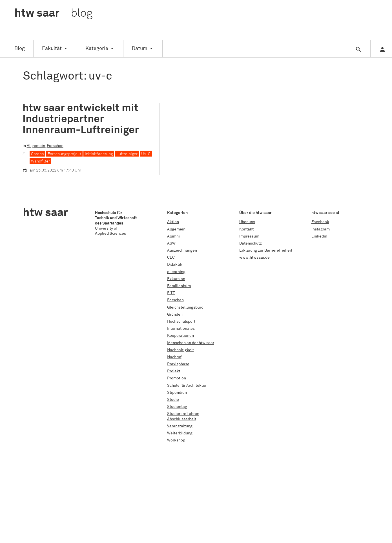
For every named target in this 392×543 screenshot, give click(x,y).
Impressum (249, 236)
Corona (37, 154)
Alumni (173, 236)
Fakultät (52, 49)
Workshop (176, 440)
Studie (173, 400)
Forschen (55, 146)
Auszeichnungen (182, 250)
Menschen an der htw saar (191, 343)
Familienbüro (179, 286)
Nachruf (174, 357)
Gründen (175, 315)
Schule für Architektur (187, 386)
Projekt (174, 371)
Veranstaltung (180, 426)
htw (53, 14)
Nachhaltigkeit (181, 350)
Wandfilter (40, 161)
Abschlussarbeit (182, 419)
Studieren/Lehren (183, 414)
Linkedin (319, 236)
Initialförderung (99, 154)
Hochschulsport (181, 322)
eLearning (176, 272)
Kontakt (246, 229)
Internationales (181, 329)
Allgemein (36, 146)
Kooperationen (181, 336)
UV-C (146, 154)
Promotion (177, 378)
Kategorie (97, 49)
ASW (171, 243)
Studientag (177, 407)
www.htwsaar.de (254, 258)
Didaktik (175, 265)
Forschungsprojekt (64, 154)
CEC (171, 258)
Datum (140, 49)
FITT (171, 293)
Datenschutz (251, 243)
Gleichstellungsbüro (185, 307)
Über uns (247, 222)
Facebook (320, 222)
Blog (20, 49)
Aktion (173, 222)
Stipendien (177, 393)
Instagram (321, 229)
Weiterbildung (180, 433)
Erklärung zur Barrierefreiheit (266, 250)
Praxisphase (178, 364)
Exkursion (176, 279)
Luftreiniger (127, 154)
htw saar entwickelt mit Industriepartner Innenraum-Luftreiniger (81, 119)
